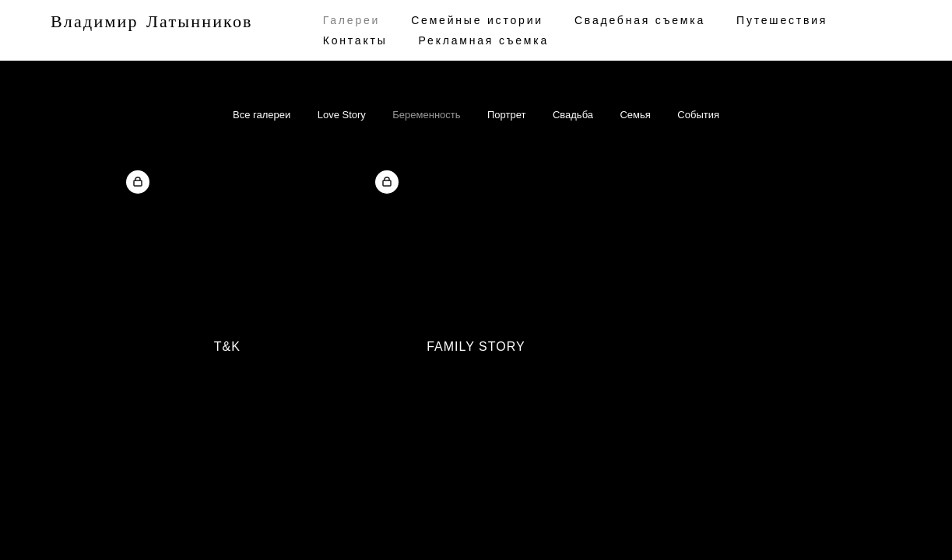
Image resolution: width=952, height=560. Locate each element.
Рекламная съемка (484, 40)
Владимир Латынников (152, 23)
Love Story (342, 115)
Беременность (426, 115)
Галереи (352, 20)
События (698, 115)
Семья (635, 115)
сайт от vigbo (145, 523)
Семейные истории (477, 20)
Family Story (476, 346)
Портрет (506, 115)
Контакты (355, 40)
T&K (227, 346)
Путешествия (782, 20)
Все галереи (262, 115)
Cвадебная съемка (640, 20)
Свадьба (573, 115)
